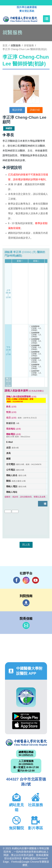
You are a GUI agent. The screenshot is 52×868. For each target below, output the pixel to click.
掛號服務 (29, 45)
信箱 (26, 625)
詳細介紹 (35, 110)
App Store (26, 725)
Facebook (17, 580)
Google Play (26, 716)
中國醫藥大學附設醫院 (26, 743)
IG (26, 580)
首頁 (5, 45)
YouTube (35, 580)
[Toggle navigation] (46, 19)
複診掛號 (17, 110)
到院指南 (26, 603)
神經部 (9, 128)
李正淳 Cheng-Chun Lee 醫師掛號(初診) (25, 49)
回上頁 (26, 545)
